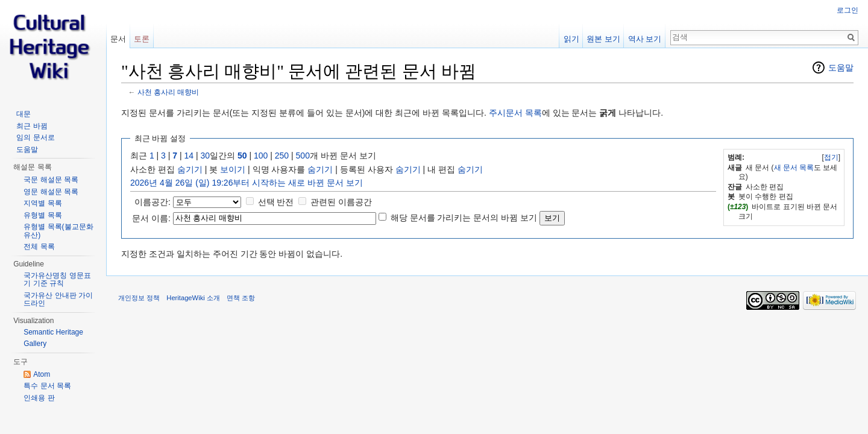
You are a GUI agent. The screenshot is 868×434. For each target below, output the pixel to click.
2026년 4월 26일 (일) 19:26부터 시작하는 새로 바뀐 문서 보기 (247, 183)
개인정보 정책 (139, 298)
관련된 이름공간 (341, 202)
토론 (142, 39)
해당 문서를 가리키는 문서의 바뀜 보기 (464, 218)
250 (282, 156)
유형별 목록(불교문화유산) (58, 231)
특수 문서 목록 (47, 386)
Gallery (35, 344)
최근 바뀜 (32, 126)
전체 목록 (39, 247)
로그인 (848, 10)
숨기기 (190, 169)
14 (189, 156)
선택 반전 (276, 202)
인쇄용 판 (39, 398)
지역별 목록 (42, 203)
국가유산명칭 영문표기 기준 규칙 (57, 280)
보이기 (233, 169)
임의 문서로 (35, 137)
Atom (42, 374)
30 (206, 156)
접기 (831, 157)
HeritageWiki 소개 (193, 298)
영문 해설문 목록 (51, 192)
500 (303, 156)
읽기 (571, 39)
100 (261, 156)
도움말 (841, 68)
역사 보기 (645, 39)
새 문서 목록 (794, 168)
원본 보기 (603, 39)
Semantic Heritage (53, 332)
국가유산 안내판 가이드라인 (58, 300)
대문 (24, 114)
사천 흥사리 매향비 (168, 92)
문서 (118, 39)
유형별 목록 (42, 215)
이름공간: (153, 202)
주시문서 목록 (515, 113)
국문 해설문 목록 (51, 180)
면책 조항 (241, 298)
